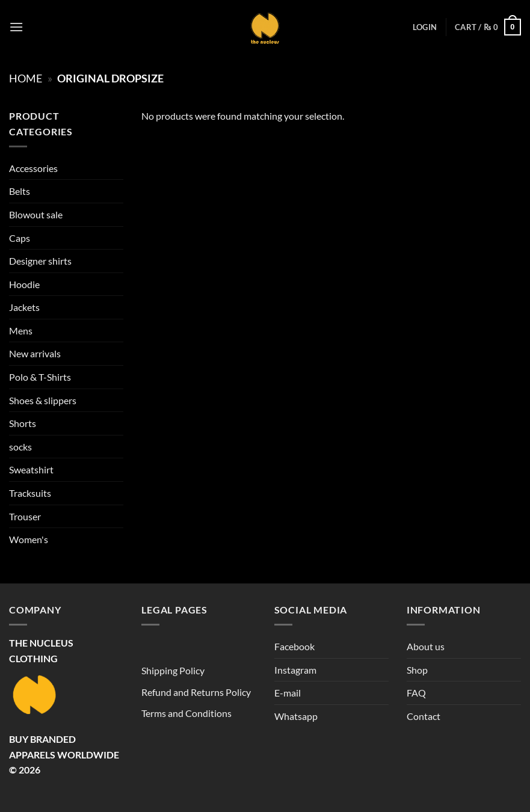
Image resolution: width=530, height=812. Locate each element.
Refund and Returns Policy (196, 692)
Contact (424, 716)
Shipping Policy (173, 670)
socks (20, 447)
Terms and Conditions (186, 713)
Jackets (24, 307)
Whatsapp (296, 716)
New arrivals (35, 353)
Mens (21, 331)
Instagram (295, 670)
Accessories (33, 168)
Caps (20, 238)
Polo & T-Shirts (40, 377)
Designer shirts (40, 261)
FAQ (416, 693)
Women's (29, 539)
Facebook (294, 646)
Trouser (25, 516)
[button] (16, 27)
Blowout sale (36, 214)
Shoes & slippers (43, 400)
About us (426, 646)
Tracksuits (30, 493)
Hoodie (24, 284)
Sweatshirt (31, 469)
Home (26, 78)
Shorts (23, 423)
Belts (20, 191)
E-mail (288, 693)
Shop (417, 670)
